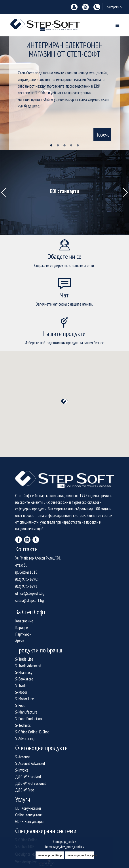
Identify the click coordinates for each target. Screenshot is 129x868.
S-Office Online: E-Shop (32, 732)
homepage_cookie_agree (80, 855)
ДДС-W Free (25, 790)
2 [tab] (58, 146)
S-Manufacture (26, 712)
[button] (64, 401)
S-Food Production (28, 719)
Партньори (23, 634)
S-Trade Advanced (28, 666)
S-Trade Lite (24, 659)
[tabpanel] (64, 93)
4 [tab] (71, 146)
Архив (20, 641)
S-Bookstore (24, 679)
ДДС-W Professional (30, 783)
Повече (102, 135)
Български (114, 7)
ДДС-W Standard (28, 777)
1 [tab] (51, 146)
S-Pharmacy (24, 672)
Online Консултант (29, 815)
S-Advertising (25, 738)
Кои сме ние (24, 621)
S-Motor (21, 692)
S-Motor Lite (25, 699)
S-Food (20, 705)
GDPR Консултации (29, 821)
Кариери (22, 628)
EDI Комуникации (28, 808)
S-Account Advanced (30, 763)
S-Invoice (22, 770)
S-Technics (23, 725)
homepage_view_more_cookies (65, 847)
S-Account (23, 757)
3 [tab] (64, 146)
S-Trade (21, 686)
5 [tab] (78, 146)
